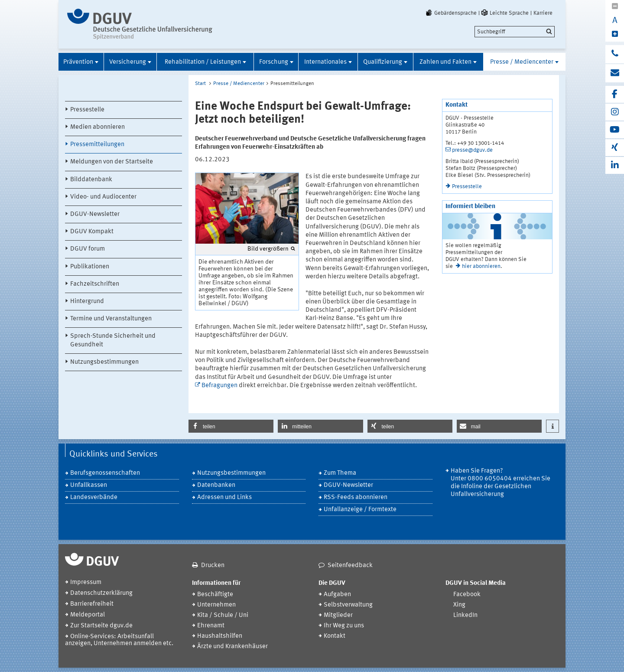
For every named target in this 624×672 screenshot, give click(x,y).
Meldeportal (88, 615)
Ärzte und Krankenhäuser (232, 647)
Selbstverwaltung (348, 605)
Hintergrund (87, 302)
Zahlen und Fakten (445, 62)
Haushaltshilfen (220, 636)
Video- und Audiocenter (103, 197)
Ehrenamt (211, 626)
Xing (459, 605)
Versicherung (128, 62)
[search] (515, 32)
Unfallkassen (89, 485)
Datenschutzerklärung (101, 593)
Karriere (543, 13)
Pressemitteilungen (97, 145)
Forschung (274, 62)
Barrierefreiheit (92, 604)
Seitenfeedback (350, 566)
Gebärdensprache (451, 13)
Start (200, 84)
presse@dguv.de (472, 150)
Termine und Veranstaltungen (111, 319)
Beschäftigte (215, 595)
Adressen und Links (224, 497)
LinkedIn (465, 615)
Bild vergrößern (268, 249)
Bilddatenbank (91, 180)
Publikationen (90, 267)
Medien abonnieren (97, 127)
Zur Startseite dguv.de (101, 626)
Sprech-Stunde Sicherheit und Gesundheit (113, 340)
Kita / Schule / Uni (223, 615)
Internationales (325, 62)
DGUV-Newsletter (95, 214)
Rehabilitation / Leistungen (203, 62)
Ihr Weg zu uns (344, 626)
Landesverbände (94, 497)
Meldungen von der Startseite (112, 162)
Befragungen (219, 386)
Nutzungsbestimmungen (104, 362)
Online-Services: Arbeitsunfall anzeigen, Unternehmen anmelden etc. (119, 640)
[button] (231, 426)
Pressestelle (87, 110)
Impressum (86, 582)
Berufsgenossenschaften (105, 473)
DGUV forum (88, 249)
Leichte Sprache (504, 13)
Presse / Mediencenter (522, 62)
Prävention (78, 62)
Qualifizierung (383, 62)
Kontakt (335, 636)
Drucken (213, 566)
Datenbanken (216, 485)
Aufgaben (337, 595)
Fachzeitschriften (95, 284)
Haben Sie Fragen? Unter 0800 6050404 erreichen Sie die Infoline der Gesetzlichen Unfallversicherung (500, 483)
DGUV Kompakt (92, 232)
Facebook (467, 595)
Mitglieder (338, 615)
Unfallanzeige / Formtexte (360, 510)
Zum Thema (340, 473)
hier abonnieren (481, 266)
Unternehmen (216, 605)
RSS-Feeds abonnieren (356, 497)
